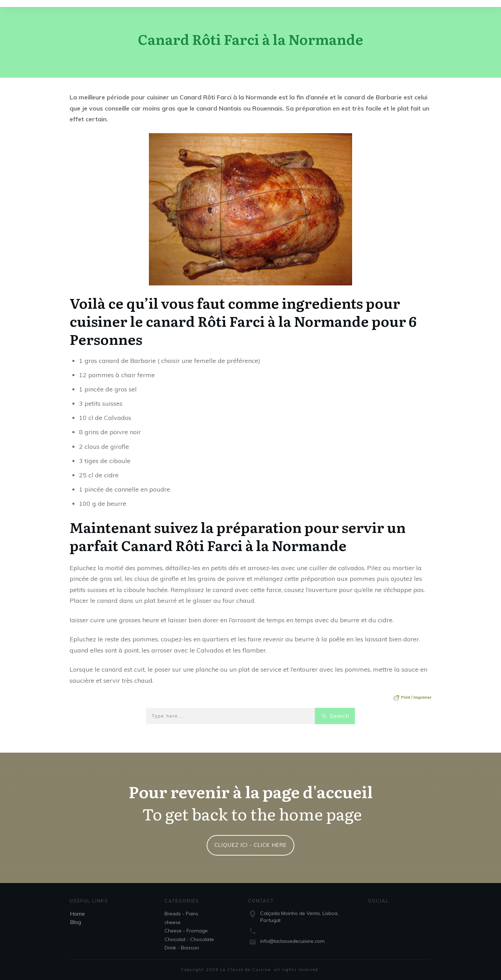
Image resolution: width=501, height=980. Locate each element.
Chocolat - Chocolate (189, 939)
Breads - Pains (181, 914)
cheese (173, 922)
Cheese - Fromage (186, 931)
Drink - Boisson (182, 948)
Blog (75, 922)
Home (77, 914)
